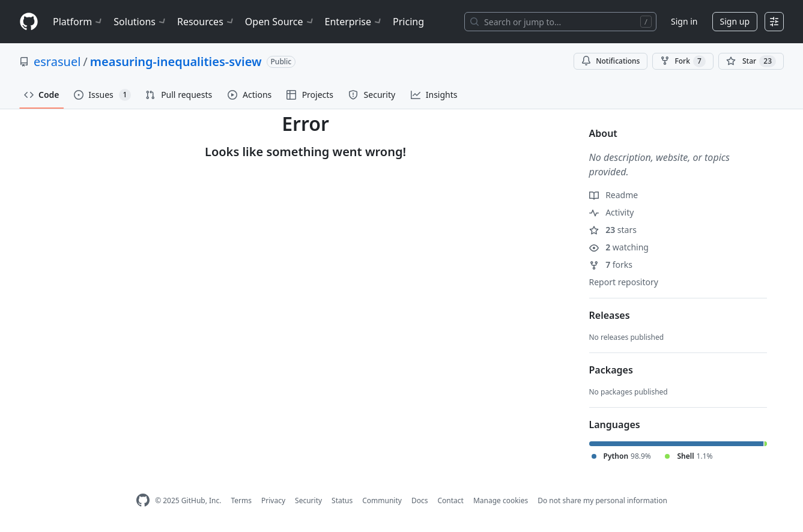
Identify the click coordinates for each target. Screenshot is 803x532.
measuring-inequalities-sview (176, 62)
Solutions (141, 22)
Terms (241, 500)
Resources (206, 22)
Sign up (735, 21)
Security (308, 500)
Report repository (624, 282)
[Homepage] (29, 22)
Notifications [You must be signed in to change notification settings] (611, 61)
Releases (610, 315)
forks (611, 264)
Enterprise (354, 22)
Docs (420, 500)
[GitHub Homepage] (143, 500)
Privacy (273, 500)
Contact (450, 500)
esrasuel (57, 62)
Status (342, 500)
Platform (78, 22)
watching (619, 247)
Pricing (408, 22)
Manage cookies (501, 500)
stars (613, 230)
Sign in (684, 21)
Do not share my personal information (602, 500)
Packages (611, 370)
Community (382, 500)
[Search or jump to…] (560, 22)
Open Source (280, 22)
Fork (683, 61)
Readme (614, 195)
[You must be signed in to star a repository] (751, 61)
